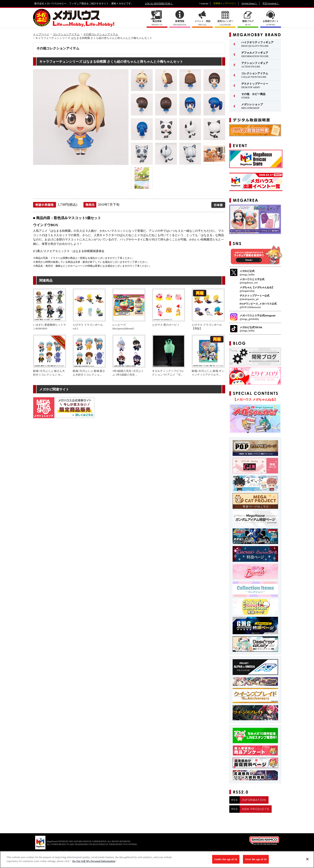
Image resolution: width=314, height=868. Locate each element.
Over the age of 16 (256, 861)
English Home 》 (250, 3)
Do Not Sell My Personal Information (94, 864)
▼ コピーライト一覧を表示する (57, 852)
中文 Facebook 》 (271, 3)
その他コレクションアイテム (101, 34)
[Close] (307, 862)
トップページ (41, 34)
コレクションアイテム (66, 34)
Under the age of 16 (226, 861)
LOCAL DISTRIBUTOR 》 (159, 4)
